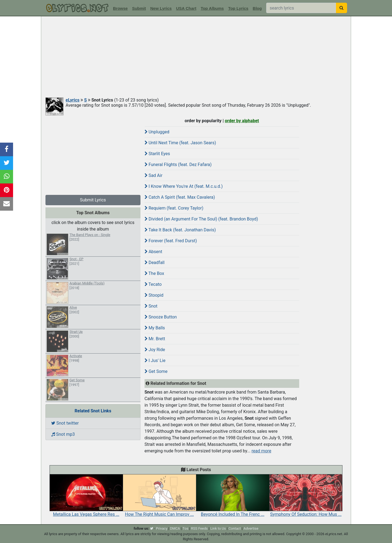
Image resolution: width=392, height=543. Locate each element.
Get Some (156, 371)
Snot (151, 306)
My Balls (155, 328)
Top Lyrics (238, 8)
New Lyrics (161, 8)
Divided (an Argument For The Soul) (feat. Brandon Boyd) (201, 219)
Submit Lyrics (93, 200)
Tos (186, 528)
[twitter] (152, 528)
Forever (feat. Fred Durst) (171, 241)
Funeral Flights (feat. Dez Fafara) (178, 165)
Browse (120, 8)
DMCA (175, 528)
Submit (139, 8)
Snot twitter (65, 423)
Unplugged (157, 132)
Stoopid (154, 295)
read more (261, 451)
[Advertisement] (196, 57)
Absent (153, 252)
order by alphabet (242, 121)
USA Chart (186, 8)
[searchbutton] (342, 8)
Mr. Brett (155, 339)
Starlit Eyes (157, 154)
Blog (257, 8)
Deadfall (155, 263)
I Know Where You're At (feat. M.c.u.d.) (184, 186)
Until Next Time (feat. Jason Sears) (180, 143)
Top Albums (212, 8)
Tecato (153, 284)
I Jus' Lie (155, 361)
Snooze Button (161, 317)
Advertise (251, 528)
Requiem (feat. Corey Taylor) (174, 208)
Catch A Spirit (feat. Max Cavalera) (180, 197)
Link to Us (218, 528)
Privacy (162, 528)
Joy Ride (155, 350)
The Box (154, 273)
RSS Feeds (200, 528)
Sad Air (154, 175)
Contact (235, 528)
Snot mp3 (63, 434)
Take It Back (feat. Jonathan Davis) (180, 230)
